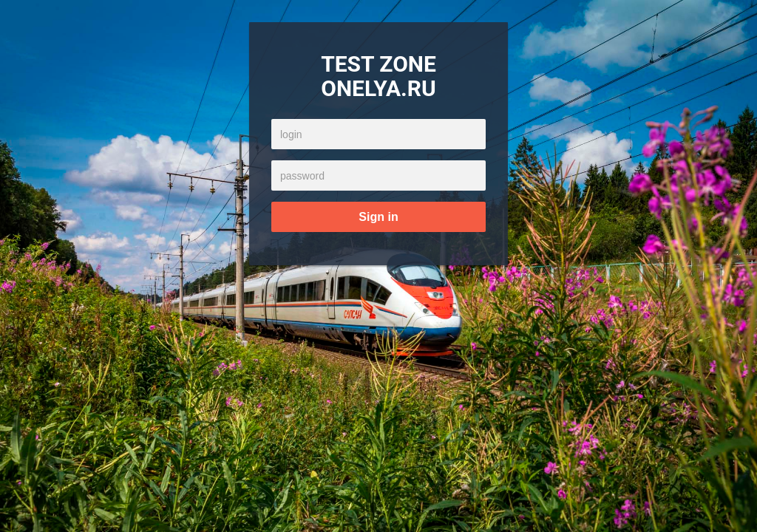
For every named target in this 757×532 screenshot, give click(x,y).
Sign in (378, 217)
